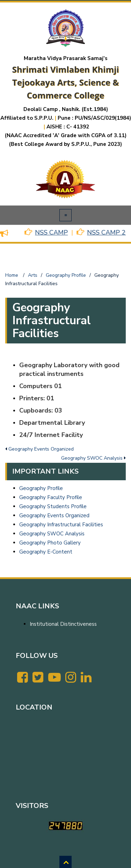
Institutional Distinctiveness (63, 624)
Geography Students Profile (53, 506)
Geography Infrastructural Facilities (61, 525)
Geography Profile (41, 488)
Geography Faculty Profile (51, 497)
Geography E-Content (46, 552)
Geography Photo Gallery (50, 543)
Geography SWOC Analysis (52, 534)
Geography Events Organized (54, 515)
